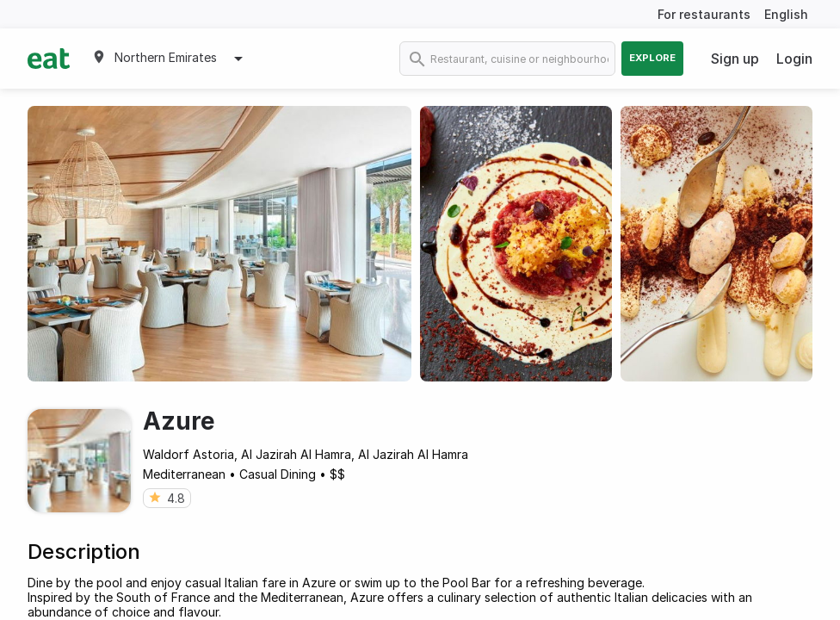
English (786, 14)
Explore (652, 58)
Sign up (735, 59)
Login (794, 59)
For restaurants (704, 14)
